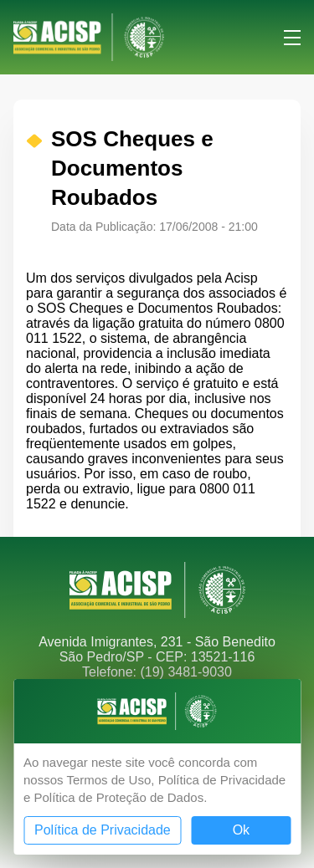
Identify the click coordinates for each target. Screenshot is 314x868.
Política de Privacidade (103, 830)
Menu (292, 38)
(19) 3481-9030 (185, 672)
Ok (241, 830)
